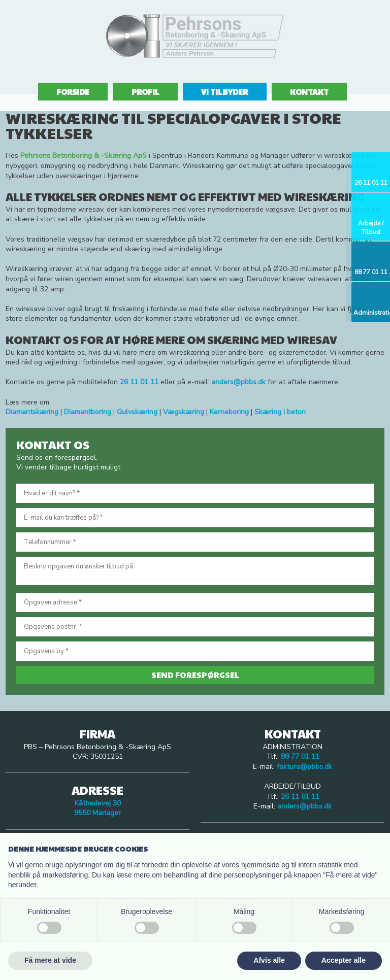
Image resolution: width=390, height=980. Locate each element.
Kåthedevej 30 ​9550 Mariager (97, 808)
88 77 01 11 (300, 756)
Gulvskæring (137, 412)
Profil (145, 92)
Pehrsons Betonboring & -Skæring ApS (84, 156)
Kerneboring (229, 412)
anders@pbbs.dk (238, 382)
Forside (73, 92)
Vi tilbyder (224, 92)
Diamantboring (88, 412)
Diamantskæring (32, 412)
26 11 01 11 (300, 797)
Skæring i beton (280, 412)
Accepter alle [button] (344, 960)
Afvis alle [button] (269, 960)
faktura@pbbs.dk (304, 767)
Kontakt (309, 92)
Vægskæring (184, 412)
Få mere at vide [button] (50, 960)
